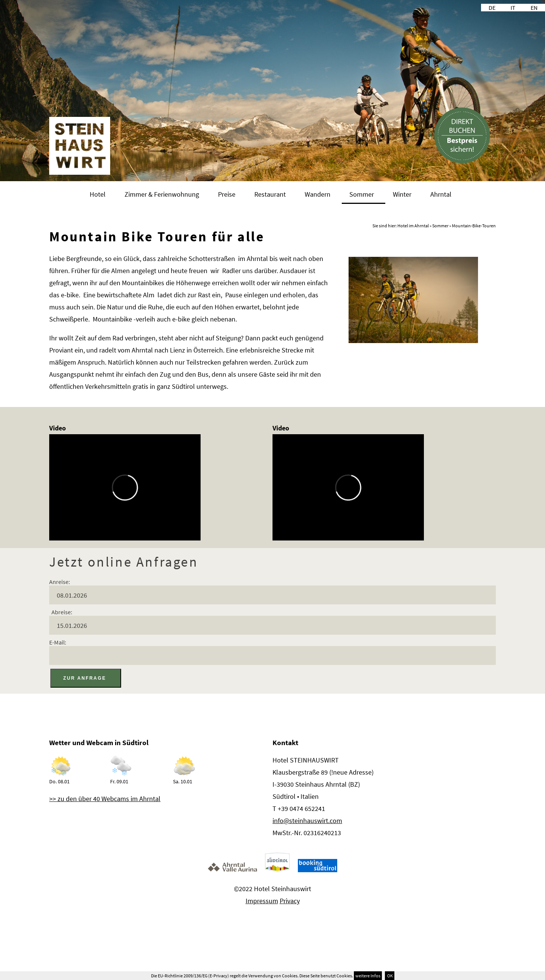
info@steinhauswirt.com (307, 821)
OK (390, 976)
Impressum (262, 901)
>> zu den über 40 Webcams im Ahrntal (105, 799)
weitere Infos (368, 976)
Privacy (290, 901)
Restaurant (270, 194)
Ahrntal (441, 194)
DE (492, 8)
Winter (402, 194)
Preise (227, 194)
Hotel (98, 194)
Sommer (362, 194)
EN (534, 8)
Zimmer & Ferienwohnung (162, 194)
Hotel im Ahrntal (413, 226)
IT (513, 8)
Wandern (318, 194)
